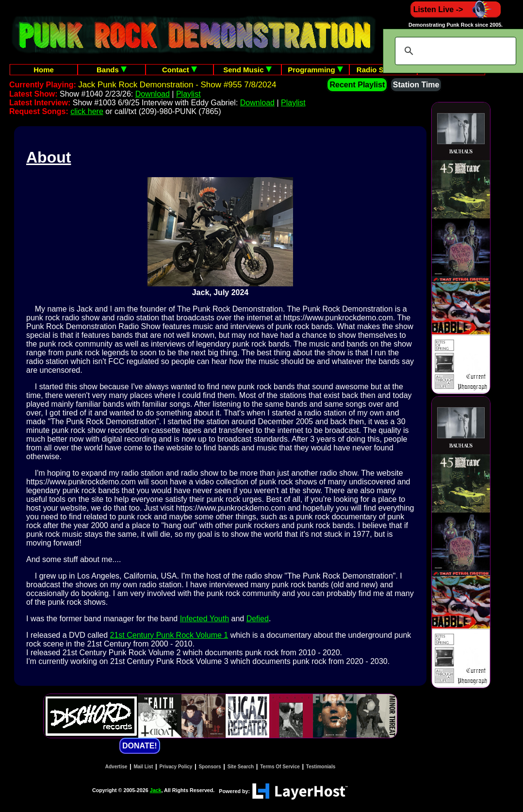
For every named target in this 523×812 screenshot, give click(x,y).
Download (153, 94)
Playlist (188, 94)
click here (87, 111)
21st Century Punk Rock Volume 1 (169, 635)
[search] (454, 51)
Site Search (241, 767)
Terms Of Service (280, 767)
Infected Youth (204, 619)
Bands (112, 70)
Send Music (247, 70)
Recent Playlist (357, 85)
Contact (180, 70)
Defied (258, 619)
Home (44, 70)
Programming (315, 70)
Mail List (143, 767)
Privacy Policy (176, 767)
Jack (156, 790)
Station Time (416, 85)
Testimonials (321, 767)
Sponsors (210, 767)
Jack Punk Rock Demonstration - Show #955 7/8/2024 (177, 85)
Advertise (116, 767)
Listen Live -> (456, 9)
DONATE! (140, 746)
